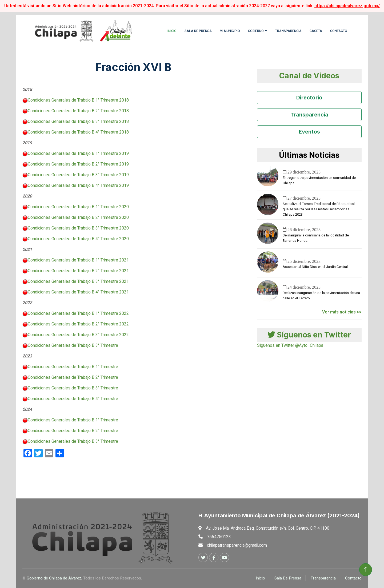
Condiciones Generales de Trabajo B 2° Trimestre (73, 377)
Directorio (309, 98)
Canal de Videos (309, 76)
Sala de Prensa (198, 31)
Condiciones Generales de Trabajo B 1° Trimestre (73, 367)
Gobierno (256, 31)
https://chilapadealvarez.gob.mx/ (347, 6)
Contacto (339, 31)
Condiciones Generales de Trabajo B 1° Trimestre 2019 (78, 154)
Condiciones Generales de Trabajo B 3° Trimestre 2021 (78, 281)
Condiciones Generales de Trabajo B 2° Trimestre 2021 (78, 271)
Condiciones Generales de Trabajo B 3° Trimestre (73, 345)
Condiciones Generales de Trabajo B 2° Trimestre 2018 (78, 111)
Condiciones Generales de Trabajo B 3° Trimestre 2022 (78, 335)
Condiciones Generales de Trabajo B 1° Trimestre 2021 (78, 260)
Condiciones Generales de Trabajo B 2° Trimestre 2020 (78, 218)
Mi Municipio (230, 31)
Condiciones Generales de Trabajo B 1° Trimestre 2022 (78, 313)
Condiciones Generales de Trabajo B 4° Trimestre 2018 (78, 132)
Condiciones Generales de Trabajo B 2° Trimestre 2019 (78, 164)
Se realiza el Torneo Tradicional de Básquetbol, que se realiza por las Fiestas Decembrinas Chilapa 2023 (319, 209)
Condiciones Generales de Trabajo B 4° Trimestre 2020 (78, 239)
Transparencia (288, 31)
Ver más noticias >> (342, 312)
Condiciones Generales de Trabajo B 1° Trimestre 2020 (78, 207)
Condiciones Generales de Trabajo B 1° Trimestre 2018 (78, 100)
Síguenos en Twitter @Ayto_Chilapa (290, 345)
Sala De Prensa (288, 578)
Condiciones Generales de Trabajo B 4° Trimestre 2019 (78, 186)
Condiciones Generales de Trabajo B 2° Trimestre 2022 (78, 324)
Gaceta (316, 31)
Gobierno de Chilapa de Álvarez (54, 578)
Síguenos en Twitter (309, 335)
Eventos (309, 132)
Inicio (172, 31)
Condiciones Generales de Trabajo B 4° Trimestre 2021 (78, 292)
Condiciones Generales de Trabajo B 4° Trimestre (73, 399)
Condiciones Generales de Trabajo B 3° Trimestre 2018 (78, 122)
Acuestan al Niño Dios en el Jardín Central (315, 267)
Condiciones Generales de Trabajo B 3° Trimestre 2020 (78, 228)
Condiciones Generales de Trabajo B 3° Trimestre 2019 (78, 175)
